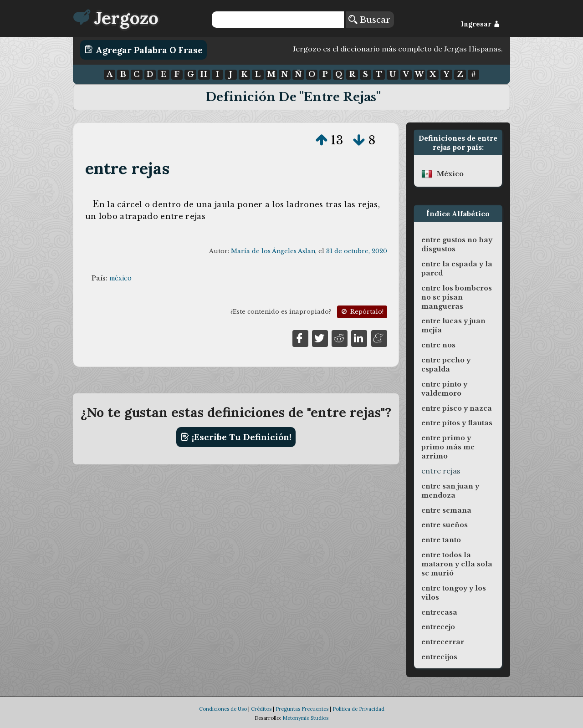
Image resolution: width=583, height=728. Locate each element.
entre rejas (127, 168)
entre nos (438, 345)
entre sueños (445, 525)
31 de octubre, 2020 (357, 251)
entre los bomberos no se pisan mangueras (457, 297)
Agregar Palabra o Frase (144, 50)
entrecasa (439, 612)
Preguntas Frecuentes (302, 709)
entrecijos (439, 657)
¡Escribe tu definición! (236, 437)
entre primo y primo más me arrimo (448, 447)
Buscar (369, 20)
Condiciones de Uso (223, 709)
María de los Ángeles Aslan (273, 251)
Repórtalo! (362, 312)
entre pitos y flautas (457, 423)
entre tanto (441, 540)
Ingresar (480, 24)
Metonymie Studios (305, 718)
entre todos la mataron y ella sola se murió (457, 564)
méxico (120, 278)
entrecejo (438, 627)
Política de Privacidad (358, 709)
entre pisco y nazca (457, 408)
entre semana (446, 510)
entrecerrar (443, 642)
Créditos (261, 709)
